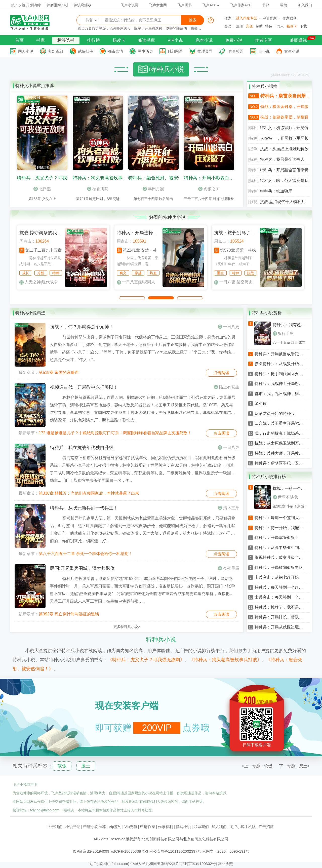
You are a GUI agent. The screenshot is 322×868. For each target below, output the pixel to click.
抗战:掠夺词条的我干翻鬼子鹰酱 (52, 233)
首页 (19, 40)
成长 (26, 273)
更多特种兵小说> (127, 627)
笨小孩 (261, 404)
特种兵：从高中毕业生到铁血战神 (280, 548)
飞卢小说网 (130, 5)
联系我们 (201, 827)
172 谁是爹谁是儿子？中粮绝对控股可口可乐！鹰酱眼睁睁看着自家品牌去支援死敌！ (115, 433)
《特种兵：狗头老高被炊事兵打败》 (225, 660)
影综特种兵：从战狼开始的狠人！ (280, 364)
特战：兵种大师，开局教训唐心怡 (280, 453)
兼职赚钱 (298, 40)
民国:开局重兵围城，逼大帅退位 (82, 568)
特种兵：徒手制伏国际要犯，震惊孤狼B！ (280, 374)
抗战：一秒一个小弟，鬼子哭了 (291, 489)
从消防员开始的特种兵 (275, 414)
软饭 (62, 766)
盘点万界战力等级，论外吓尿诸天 (104, 28)
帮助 (284, 5)
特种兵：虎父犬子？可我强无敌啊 (51, 178)
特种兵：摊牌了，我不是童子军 (280, 607)
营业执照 (225, 864)
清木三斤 (231, 508)
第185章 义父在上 (42, 199)
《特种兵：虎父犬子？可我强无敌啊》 (146, 660)
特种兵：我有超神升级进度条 (291, 325)
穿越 (138, 273)
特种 (56, 273)
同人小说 (26, 51)
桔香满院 (100, 189)
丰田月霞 (156, 189)
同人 (280, 26)
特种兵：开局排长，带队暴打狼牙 (280, 617)
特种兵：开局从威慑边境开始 (280, 627)
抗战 (251, 273)
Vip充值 (131, 827)
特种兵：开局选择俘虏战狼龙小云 (151, 233)
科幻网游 (175, 51)
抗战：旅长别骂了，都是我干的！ (248, 233)
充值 (249, 26)
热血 (153, 273)
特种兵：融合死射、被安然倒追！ (162, 178)
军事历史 (145, 51)
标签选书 (66, 40)
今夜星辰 (231, 568)
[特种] (253, 128)
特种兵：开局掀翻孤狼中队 (279, 568)
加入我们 (305, 5)
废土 (86, 766)
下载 (303, 26)
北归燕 (45, 189)
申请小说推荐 (95, 827)
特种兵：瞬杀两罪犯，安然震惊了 (280, 463)
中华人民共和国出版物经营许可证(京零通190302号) (174, 864)
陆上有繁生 (229, 387)
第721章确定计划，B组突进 (98, 199)
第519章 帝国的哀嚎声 (59, 372)
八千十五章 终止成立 (289, 342)
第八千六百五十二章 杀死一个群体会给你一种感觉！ (86, 554)
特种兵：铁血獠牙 (276, 191)
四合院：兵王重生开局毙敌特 (280, 423)
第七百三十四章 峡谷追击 (153, 199)
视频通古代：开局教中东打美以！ (84, 387)
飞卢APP (211, 5)
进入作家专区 (247, 18)
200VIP (157, 728)
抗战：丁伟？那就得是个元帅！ (82, 327)
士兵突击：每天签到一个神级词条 (280, 597)
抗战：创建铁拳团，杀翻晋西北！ (284, 117)
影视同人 (147, 282)
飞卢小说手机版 (243, 827)
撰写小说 (183, 827)
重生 (220, 273)
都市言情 (115, 51)
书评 (266, 5)
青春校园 (236, 51)
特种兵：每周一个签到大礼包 (280, 518)
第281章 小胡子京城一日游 (290, 506)
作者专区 (263, 40)
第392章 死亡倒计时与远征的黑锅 (69, 614)
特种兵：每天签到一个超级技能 (280, 587)
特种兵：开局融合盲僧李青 (284, 170)
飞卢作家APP (241, 5)
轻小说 (264, 51)
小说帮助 (73, 827)
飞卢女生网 (158, 5)
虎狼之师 (212, 189)
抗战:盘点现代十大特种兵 (283, 202)
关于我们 (55, 827)
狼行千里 (283, 333)
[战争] (253, 149)
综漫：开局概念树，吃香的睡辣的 (160, 28)
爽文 (123, 273)
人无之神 (33, 282)
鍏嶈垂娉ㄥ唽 (57, 5)
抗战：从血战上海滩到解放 (284, 149)
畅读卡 (292, 26)
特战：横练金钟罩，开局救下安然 (284, 107)
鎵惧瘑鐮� (83, 5)
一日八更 (130, 282)
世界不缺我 (285, 497)
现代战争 (50, 282)
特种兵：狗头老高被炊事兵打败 (104, 178)
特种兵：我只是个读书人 (282, 159)
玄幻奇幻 (56, 51)
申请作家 (270, 18)
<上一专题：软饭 (257, 766)
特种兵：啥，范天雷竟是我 (284, 181)
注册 (239, 26)
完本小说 (204, 40)
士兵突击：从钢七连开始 (277, 577)
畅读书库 (146, 40)
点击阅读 (221, 373)
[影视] (253, 202)
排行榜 (93, 40)
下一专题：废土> (294, 766)
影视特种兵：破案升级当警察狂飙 (280, 558)
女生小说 (292, 51)
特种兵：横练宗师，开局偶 (284, 128)
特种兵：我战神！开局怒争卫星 (280, 384)
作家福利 (290, 18)
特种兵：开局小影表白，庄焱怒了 (218, 178)
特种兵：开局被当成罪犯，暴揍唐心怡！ (280, 354)
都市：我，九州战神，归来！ (280, 394)
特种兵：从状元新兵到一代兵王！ (84, 508)
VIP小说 (175, 40)
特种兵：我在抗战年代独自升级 (82, 448)
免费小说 (234, 40)
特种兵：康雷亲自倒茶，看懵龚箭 (284, 96)
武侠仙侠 (86, 51)
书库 (41, 40)
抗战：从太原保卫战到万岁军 (280, 443)
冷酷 (41, 273)
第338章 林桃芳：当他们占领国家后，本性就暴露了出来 (89, 493)
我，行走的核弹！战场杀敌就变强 (280, 433)
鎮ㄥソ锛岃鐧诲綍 (26, 5)
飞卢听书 (185, 5)
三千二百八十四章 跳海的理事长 (209, 199)
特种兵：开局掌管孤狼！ (277, 538)
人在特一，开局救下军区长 (284, 138)
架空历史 (245, 282)
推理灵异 (205, 51)
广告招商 (266, 827)
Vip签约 (115, 827)
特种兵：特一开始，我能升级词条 (280, 528)
